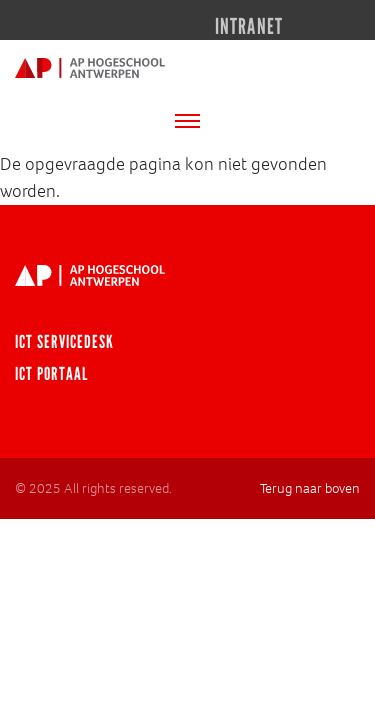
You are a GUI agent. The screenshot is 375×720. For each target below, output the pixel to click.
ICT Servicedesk (64, 342)
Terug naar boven (310, 488)
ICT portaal (51, 374)
